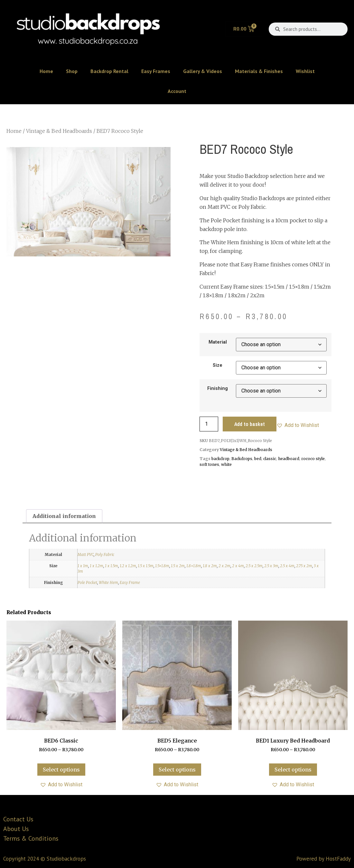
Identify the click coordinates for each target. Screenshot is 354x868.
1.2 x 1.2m (128, 566)
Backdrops (242, 459)
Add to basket (250, 424)
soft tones (209, 464)
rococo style (313, 459)
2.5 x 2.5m (254, 566)
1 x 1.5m (112, 566)
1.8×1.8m (194, 566)
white (226, 464)
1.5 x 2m (178, 566)
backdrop (220, 459)
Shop (72, 71)
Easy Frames (156, 71)
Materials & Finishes (259, 71)
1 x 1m (83, 566)
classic (270, 459)
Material (218, 342)
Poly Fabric (105, 554)
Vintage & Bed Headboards (59, 131)
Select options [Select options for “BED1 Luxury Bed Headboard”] (293, 770)
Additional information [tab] (64, 516)
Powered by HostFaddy (324, 859)
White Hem (108, 582)
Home (46, 71)
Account (177, 91)
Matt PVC (86, 554)
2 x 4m (238, 566)
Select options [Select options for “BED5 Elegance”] (177, 770)
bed (258, 459)
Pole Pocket (87, 582)
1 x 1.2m (97, 566)
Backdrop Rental (109, 71)
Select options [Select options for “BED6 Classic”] (61, 770)
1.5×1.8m (162, 566)
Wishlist (305, 71)
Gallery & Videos (203, 71)
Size (218, 365)
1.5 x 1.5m (146, 566)
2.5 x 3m (271, 566)
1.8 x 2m (210, 566)
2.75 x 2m (304, 566)
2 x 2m (224, 566)
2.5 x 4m (287, 566)
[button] (298, 425)
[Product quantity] (209, 424)
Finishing (218, 389)
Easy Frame (130, 582)
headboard (289, 459)
